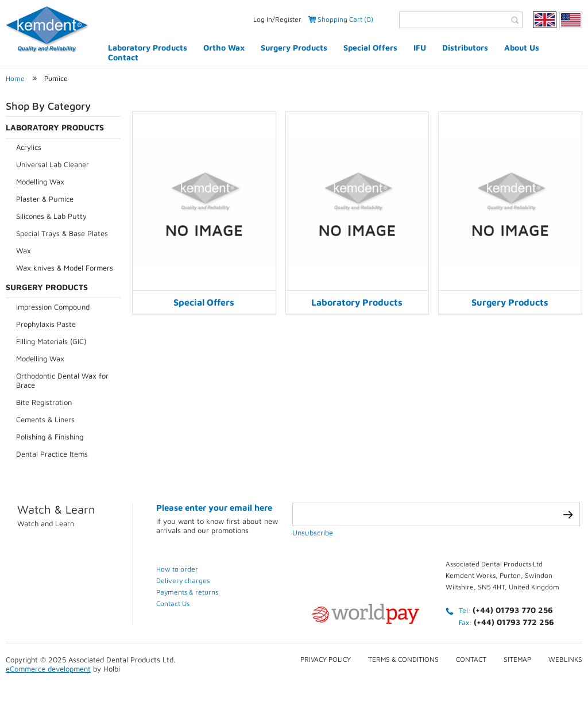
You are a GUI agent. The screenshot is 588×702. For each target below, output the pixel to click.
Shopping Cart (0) (345, 19)
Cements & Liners (45, 419)
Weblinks (565, 659)
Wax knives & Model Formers (65, 268)
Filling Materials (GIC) (51, 341)
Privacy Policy (326, 659)
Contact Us (173, 603)
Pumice (56, 78)
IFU (420, 47)
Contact (123, 57)
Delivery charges (183, 580)
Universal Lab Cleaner (53, 164)
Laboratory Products (148, 47)
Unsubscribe (313, 533)
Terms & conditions (403, 659)
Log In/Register (277, 19)
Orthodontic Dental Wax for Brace (62, 380)
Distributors (465, 47)
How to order (177, 569)
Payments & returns (187, 592)
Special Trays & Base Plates (62, 233)
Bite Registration (44, 402)
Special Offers (370, 47)
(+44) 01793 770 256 (513, 610)
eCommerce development (48, 669)
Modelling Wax (40, 182)
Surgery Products (294, 47)
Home (15, 78)
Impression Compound (53, 307)
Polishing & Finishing (50, 437)
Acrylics (29, 147)
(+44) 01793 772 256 (514, 622)
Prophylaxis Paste (46, 324)
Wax (24, 250)
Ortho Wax (224, 47)
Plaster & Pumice (45, 199)
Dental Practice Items (52, 454)
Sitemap (517, 659)
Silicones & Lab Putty (51, 216)
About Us (522, 47)
